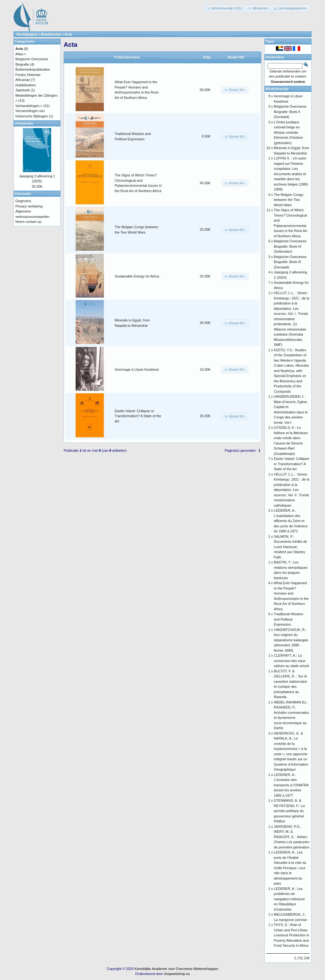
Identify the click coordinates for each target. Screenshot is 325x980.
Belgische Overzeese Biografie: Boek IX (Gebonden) (290, 246)
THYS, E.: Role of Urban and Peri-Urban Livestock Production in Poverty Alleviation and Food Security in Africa (292, 935)
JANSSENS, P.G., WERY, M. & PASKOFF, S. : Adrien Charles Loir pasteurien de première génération (292, 837)
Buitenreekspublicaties (33, 69)
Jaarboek (22, 90)
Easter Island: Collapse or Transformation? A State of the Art (138, 416)
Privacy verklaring (29, 206)
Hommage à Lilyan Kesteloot (137, 369)
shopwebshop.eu (177, 974)
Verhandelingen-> (29, 106)
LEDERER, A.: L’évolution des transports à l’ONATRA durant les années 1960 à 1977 (291, 785)
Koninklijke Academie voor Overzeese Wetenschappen (176, 969)
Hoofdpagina (27, 34)
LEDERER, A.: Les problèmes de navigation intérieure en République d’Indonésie (289, 899)
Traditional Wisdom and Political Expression (289, 619)
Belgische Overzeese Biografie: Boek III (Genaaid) (290, 262)
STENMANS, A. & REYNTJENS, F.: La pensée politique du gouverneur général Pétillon (289, 811)
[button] (225, 8)
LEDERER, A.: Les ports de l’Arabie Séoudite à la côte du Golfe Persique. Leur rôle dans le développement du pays (290, 868)
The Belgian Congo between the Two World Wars (289, 200)
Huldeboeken (26, 85)
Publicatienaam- (127, 57)
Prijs (207, 57)
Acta (68, 34)
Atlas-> (21, 54)
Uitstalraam (24, 123)
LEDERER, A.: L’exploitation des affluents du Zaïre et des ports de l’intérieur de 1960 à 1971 (291, 521)
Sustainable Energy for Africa (137, 276)
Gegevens (23, 201)
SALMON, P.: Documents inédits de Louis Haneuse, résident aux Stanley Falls (290, 547)
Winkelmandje (277, 89)
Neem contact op (28, 222)
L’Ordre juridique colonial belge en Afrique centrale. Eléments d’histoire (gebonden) (288, 132)
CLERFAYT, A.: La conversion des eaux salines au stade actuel (291, 661)
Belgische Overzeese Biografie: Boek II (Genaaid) (290, 112)
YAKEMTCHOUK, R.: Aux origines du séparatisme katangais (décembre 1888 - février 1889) (291, 640)
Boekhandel (51, 34)
